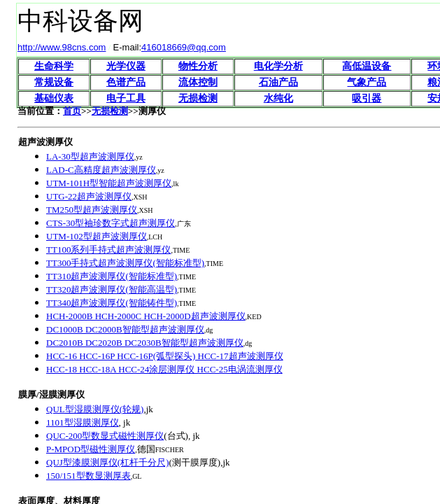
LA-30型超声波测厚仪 (90, 156)
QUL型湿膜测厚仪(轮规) (95, 409)
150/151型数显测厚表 (88, 476)
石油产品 (278, 82)
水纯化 (278, 98)
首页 (72, 111)
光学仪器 (126, 66)
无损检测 (198, 98)
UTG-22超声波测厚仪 (89, 196)
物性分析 (198, 66)
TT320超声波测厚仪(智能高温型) (112, 289)
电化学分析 (278, 66)
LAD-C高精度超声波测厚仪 (101, 170)
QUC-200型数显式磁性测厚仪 (105, 436)
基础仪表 (54, 98)
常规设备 (54, 82)
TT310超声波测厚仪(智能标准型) (112, 276)
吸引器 (367, 98)
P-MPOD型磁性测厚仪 (91, 449)
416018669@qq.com (184, 47)
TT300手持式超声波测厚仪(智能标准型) (125, 263)
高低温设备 (367, 66)
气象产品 (367, 82)
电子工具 (126, 98)
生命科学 (54, 66)
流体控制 (198, 82)
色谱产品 (126, 82)
